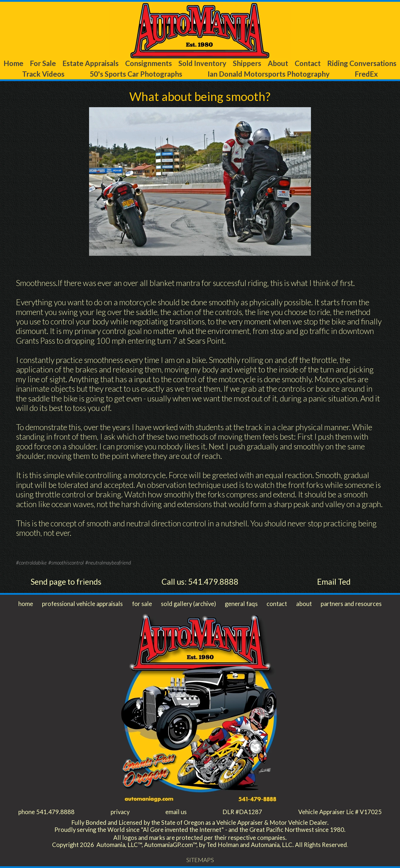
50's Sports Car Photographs (136, 74)
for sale (142, 604)
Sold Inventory (202, 63)
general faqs (241, 604)
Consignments (149, 63)
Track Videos (43, 74)
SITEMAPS (200, 860)
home (26, 604)
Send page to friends (66, 582)
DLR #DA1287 (242, 812)
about (304, 604)
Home (13, 63)
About (278, 63)
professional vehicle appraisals (82, 604)
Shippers (247, 63)
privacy (120, 812)
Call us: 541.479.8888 (200, 582)
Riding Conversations (362, 63)
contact (277, 604)
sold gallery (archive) (188, 604)
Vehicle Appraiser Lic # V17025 (340, 812)
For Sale (43, 63)
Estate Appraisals (91, 63)
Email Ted (334, 582)
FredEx (366, 74)
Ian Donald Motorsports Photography (269, 74)
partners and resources (351, 604)
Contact (308, 63)
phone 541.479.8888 (46, 812)
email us (176, 812)
